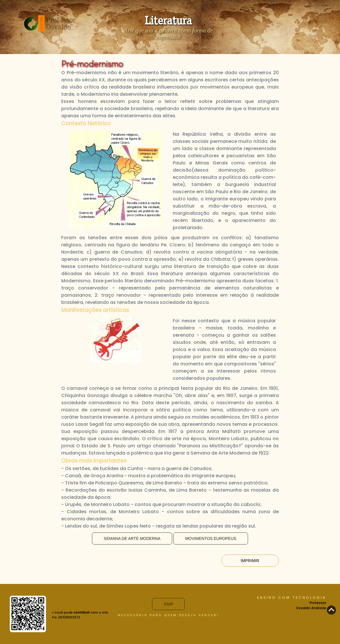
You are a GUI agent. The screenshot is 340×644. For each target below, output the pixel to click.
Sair (169, 604)
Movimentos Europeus (211, 538)
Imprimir (250, 561)
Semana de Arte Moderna (132, 538)
